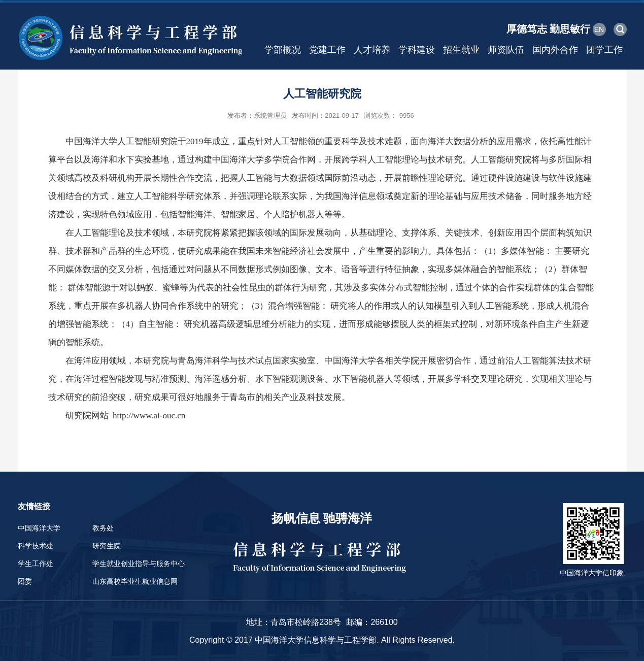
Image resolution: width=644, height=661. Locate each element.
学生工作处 (36, 564)
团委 (25, 581)
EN (599, 29)
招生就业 (461, 50)
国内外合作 (555, 50)
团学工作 (604, 50)
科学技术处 (36, 546)
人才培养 (372, 50)
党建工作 (327, 50)
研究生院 (107, 546)
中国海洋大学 (39, 528)
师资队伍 (506, 50)
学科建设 (417, 50)
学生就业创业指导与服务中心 (139, 564)
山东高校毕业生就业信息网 (135, 581)
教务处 (103, 528)
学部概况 (283, 50)
